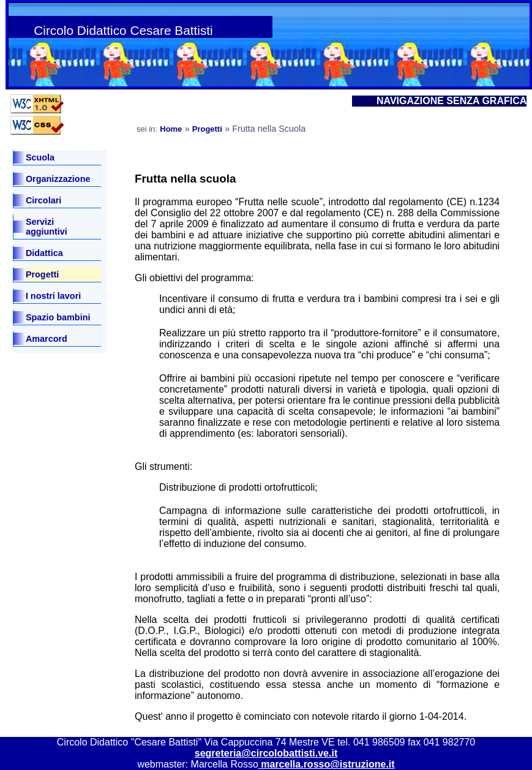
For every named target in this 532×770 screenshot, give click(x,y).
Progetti (42, 274)
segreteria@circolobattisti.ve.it (266, 753)
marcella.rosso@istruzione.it (327, 764)
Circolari (43, 200)
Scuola (40, 157)
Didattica (44, 253)
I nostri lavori (53, 296)
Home (171, 129)
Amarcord (47, 339)
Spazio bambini (58, 317)
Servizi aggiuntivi (47, 227)
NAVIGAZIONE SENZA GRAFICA (451, 101)
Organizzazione (58, 179)
